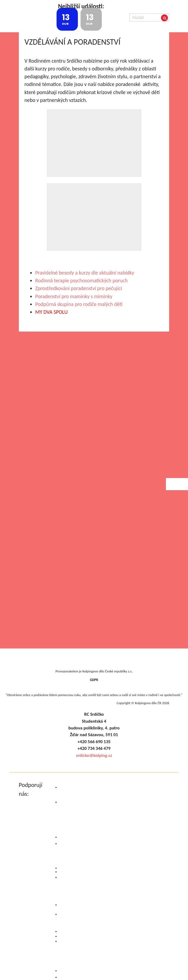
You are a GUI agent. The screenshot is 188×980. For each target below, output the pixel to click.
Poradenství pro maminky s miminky (74, 296)
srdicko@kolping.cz (94, 755)
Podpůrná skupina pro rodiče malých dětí (79, 304)
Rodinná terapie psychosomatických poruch (81, 280)
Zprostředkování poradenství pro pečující (79, 288)
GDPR (94, 680)
